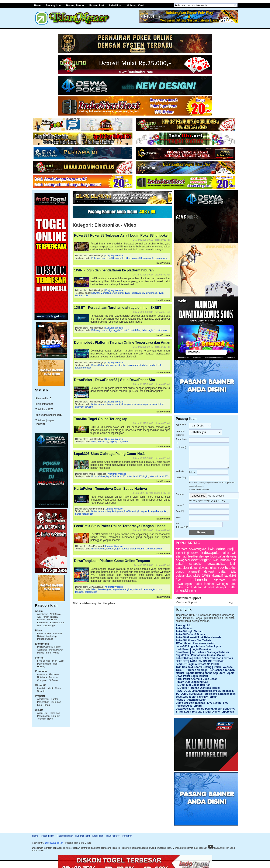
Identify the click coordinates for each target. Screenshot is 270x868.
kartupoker (117, 511)
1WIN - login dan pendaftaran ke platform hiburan (114, 270)
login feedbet (122, 549)
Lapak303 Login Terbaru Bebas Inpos (198, 646)
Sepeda (41, 691)
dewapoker (127, 404)
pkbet (128, 258)
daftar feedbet (137, 549)
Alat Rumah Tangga (47, 617)
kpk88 (127, 511)
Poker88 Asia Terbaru (189, 706)
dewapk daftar (156, 404)
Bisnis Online (44, 634)
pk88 (111, 258)
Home (38, 6)
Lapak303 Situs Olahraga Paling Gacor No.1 (109, 454)
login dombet (134, 365)
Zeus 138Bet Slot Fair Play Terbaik (196, 697)
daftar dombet (149, 365)
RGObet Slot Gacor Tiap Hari (193, 685)
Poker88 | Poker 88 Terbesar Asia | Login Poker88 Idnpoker (121, 235)
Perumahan (43, 702)
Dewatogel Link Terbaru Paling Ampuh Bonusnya (205, 709)
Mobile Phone (44, 653)
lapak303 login (141, 476)
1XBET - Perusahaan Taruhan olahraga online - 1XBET (118, 308)
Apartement (43, 699)
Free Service (44, 661)
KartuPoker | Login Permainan (194, 649)
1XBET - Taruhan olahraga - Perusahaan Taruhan (205, 670)
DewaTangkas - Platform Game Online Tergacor (112, 561)
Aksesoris (42, 674)
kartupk (136, 511)
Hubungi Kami (136, 6)
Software (54, 680)
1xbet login (147, 330)
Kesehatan (43, 622)
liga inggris (114, 330)
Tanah (47, 705)
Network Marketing (47, 636)
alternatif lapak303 (159, 476)
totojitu (101, 442)
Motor (58, 688)
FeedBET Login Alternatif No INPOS (197, 664)
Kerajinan (52, 620)
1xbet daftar (134, 330)
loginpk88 (137, 258)
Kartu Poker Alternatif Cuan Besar (196, 679)
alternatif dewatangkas (145, 589)
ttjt (107, 442)
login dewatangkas (122, 589)
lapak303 (111, 476)
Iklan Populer (113, 836)
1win (115, 293)
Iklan (55, 661)
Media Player (56, 650)
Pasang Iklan (54, 6)
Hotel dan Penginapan (49, 714)
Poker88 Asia (184, 628)
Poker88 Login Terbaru (190, 631)
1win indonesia (150, 293)
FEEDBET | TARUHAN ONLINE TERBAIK (200, 661)
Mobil (51, 688)
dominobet (112, 365)
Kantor (54, 699)
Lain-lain (42, 688)
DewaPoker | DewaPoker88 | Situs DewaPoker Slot (115, 380)
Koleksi (54, 622)
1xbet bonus (161, 330)
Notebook (42, 677)
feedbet (110, 549)
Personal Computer (48, 679)
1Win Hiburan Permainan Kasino (195, 643)
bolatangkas (91, 592)
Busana (41, 620)
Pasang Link (97, 6)
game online (161, 258)
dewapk (116, 404)
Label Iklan (116, 6)
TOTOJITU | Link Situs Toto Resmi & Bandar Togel (206, 694)
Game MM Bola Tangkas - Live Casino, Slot (202, 703)
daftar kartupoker (84, 514)
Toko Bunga (49, 625)
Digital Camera (45, 647)
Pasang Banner (75, 6)
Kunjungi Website (114, 255)
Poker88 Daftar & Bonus (190, 634)
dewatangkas (105, 589)
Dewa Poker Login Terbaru (192, 676)
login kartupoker (159, 511)
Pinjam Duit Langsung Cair (192, 682)
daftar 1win (124, 293)
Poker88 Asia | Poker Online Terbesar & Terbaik (204, 658)
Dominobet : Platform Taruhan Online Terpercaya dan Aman (122, 342)
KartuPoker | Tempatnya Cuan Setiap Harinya (110, 489)
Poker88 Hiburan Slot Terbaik (193, 640)
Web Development (50, 662)
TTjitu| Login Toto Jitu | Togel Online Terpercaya (205, 712)
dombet (122, 365)
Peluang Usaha (45, 639)
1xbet (124, 330)
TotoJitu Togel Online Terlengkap (101, 419)
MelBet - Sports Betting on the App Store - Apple (205, 673)
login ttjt (114, 442)
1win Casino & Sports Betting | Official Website (204, 667)
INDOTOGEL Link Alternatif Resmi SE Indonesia (205, 691)
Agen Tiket (43, 713)
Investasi (57, 634)
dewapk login (141, 404)
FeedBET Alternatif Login (191, 700)
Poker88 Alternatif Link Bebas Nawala (198, 637)
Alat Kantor (56, 614)
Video (56, 653)
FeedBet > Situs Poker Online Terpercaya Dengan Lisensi (120, 526)
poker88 (119, 258)
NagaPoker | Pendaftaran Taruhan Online (200, 655)
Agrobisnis (43, 614)
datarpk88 (148, 258)
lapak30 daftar (124, 476)
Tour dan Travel (45, 719)
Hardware (54, 674)
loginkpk (145, 511)
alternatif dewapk (84, 407)
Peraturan (127, 836)
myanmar (124, 442)
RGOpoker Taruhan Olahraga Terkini (198, 688)
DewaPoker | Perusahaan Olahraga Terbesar (202, 652)
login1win (136, 293)
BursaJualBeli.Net (54, 843)
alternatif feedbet (155, 549)
